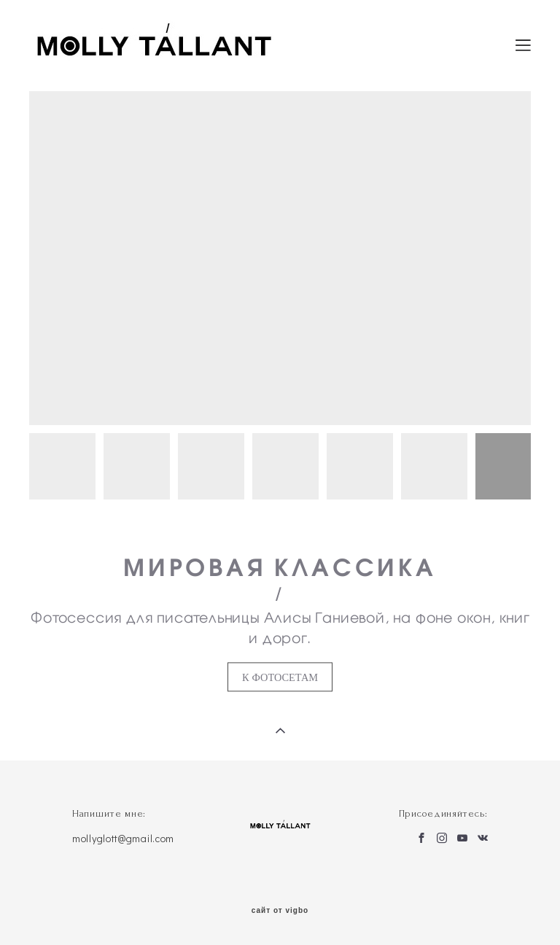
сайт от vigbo (280, 911)
